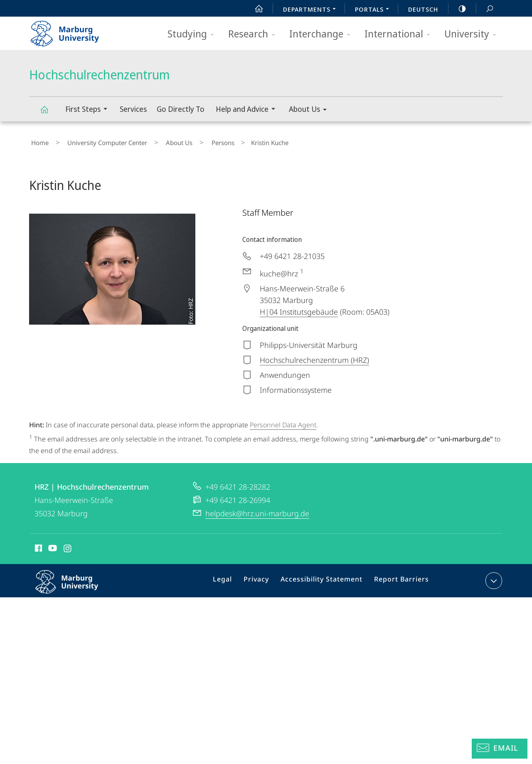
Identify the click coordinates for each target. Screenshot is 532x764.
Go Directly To (181, 109)
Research (254, 34)
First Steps (89, 110)
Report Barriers (399, 578)
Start (254, 9)
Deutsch (423, 9)
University (473, 34)
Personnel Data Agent (283, 421)
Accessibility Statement (325, 578)
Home (38, 141)
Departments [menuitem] (312, 10)
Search (485, 9)
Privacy (264, 578)
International (400, 34)
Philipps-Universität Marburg (76, 584)
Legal (233, 578)
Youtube (52, 545)
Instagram (68, 545)
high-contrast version (458, 9)
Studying (193, 34)
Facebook (38, 545)
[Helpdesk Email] (500, 749)
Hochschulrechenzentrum (49, 113)
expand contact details (493, 577)
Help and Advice (248, 110)
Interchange (323, 34)
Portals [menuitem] (374, 10)
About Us (310, 110)
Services (133, 109)
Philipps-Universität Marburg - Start (74, 31)
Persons (197, 141)
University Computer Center (97, 141)
